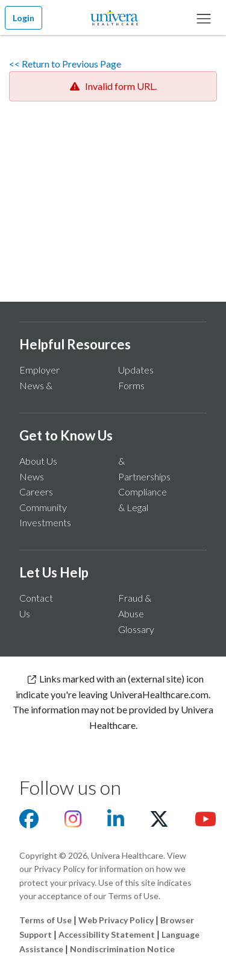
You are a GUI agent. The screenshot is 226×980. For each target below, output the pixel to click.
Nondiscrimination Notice (122, 949)
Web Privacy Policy (116, 920)
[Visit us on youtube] (206, 822)
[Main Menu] (204, 17)
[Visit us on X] (159, 822)
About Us (38, 461)
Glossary (136, 629)
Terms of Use (46, 920)
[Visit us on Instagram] (73, 822)
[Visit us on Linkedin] (116, 822)
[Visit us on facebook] (29, 822)
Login (24, 18)
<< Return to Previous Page (65, 64)
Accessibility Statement (107, 934)
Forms (131, 385)
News (32, 476)
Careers (36, 492)
